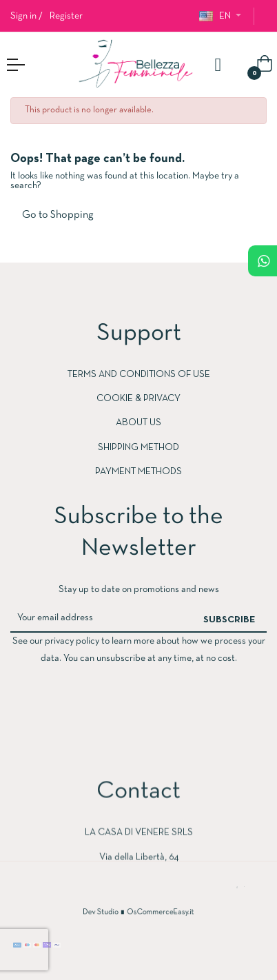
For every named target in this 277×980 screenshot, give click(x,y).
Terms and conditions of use (139, 375)
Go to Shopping (58, 215)
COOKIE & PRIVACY (138, 399)
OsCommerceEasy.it (155, 912)
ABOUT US (138, 423)
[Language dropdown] (220, 16)
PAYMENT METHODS (138, 472)
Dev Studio (111, 912)
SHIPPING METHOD (138, 448)
